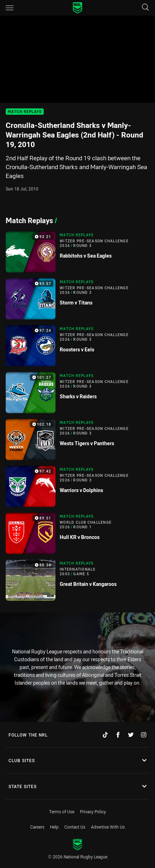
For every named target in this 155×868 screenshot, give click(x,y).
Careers (37, 827)
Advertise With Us (108, 827)
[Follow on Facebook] (118, 735)
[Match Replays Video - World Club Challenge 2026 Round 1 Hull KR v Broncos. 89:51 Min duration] (77, 533)
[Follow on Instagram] (144, 735)
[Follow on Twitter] (131, 735)
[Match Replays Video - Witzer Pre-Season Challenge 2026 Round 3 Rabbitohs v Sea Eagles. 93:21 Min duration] (77, 252)
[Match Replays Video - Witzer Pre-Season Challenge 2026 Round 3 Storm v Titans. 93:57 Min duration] (77, 299)
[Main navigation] (10, 8)
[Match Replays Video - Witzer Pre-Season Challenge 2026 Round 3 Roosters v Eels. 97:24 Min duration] (77, 346)
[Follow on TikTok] (105, 735)
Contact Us (75, 827)
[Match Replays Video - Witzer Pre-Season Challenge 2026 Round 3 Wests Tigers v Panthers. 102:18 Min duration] (77, 440)
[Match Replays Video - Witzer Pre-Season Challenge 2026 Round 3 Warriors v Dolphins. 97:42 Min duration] (77, 486)
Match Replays (25, 112)
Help (54, 827)
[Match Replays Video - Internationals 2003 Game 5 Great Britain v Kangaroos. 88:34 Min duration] (77, 580)
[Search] (145, 8)
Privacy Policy (93, 812)
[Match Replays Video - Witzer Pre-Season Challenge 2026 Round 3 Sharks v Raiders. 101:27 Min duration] (77, 393)
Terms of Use (62, 812)
